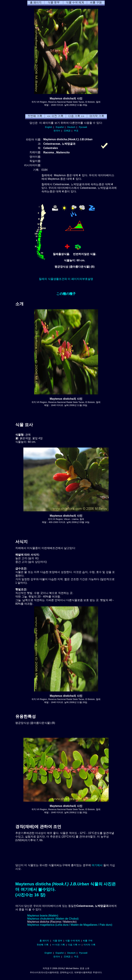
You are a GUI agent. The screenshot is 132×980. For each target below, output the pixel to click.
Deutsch (71, 127)
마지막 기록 (89, 945)
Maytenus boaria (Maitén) (43, 916)
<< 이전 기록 (58, 945)
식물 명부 (57, 941)
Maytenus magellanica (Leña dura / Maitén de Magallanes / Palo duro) (70, 925)
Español (60, 127)
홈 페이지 (44, 941)
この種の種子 (66, 294)
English (49, 127)
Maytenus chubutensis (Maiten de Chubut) (53, 919)
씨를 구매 (88, 941)
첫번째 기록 (43, 945)
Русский (83, 127)
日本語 (67, 131)
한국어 (57, 131)
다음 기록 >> (74, 945)
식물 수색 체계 (73, 941)
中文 (76, 131)
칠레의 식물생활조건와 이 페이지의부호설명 (66, 279)
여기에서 (97, 865)
